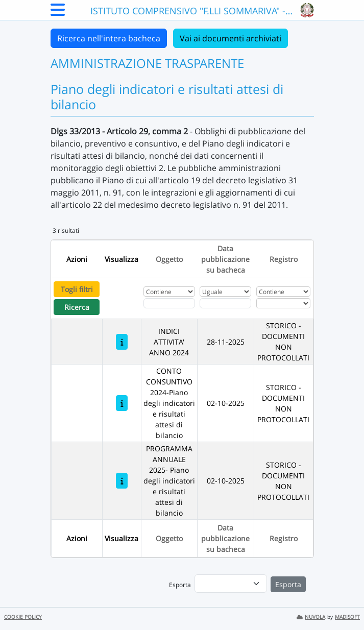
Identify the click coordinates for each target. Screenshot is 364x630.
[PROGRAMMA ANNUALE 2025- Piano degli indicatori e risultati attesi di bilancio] (122, 481)
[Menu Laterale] (58, 13)
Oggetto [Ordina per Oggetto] (169, 259)
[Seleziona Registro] (283, 303)
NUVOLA (311, 617)
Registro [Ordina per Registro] (284, 259)
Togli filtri (77, 289)
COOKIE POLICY (23, 617)
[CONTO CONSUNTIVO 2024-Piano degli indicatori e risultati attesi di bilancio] (122, 403)
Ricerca (77, 307)
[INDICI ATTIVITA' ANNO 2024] (122, 342)
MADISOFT (347, 617)
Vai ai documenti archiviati (230, 38)
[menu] (231, 584)
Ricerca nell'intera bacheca (109, 38)
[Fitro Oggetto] (169, 303)
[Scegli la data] (225, 303)
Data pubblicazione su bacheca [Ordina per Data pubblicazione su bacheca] (225, 259)
